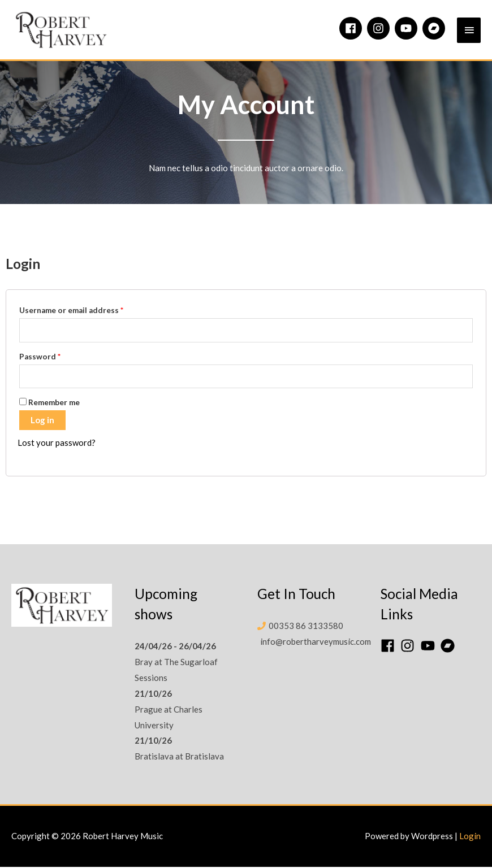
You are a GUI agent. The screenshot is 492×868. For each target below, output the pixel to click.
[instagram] (380, 29)
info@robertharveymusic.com (316, 643)
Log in (42, 422)
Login (470, 837)
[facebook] (352, 29)
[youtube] (408, 29)
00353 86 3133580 (306, 627)
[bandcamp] (435, 29)
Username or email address (71, 312)
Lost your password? (57, 444)
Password (40, 358)
